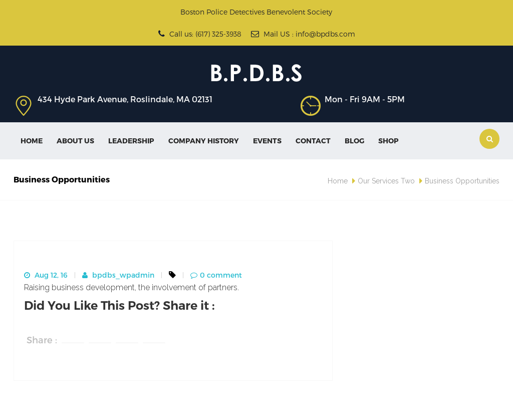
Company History (204, 141)
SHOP (389, 141)
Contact (313, 141)
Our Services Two (386, 181)
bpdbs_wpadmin (118, 275)
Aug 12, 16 (46, 275)
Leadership (131, 141)
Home (32, 141)
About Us (75, 141)
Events (267, 141)
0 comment (216, 275)
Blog (354, 141)
